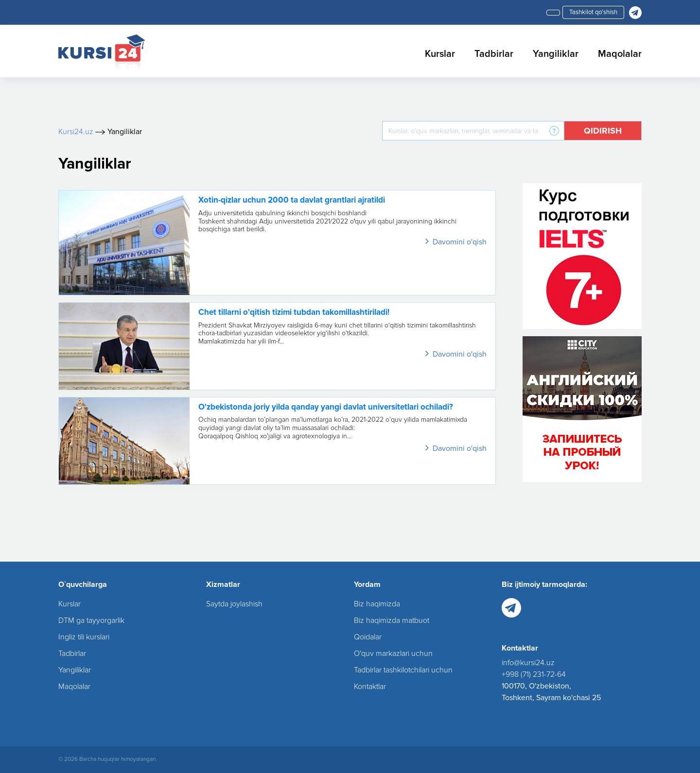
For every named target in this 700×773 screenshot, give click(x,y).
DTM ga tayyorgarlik (91, 620)
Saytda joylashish (234, 604)
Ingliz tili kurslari (84, 637)
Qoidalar (368, 637)
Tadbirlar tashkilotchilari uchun (403, 670)
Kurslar (440, 54)
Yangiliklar (556, 54)
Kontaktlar (370, 687)
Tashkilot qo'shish (593, 12)
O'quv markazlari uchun (393, 653)
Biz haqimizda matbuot (392, 620)
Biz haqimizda (377, 604)
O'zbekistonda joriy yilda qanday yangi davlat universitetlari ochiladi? (326, 407)
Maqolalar (620, 54)
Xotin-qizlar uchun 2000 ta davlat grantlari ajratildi (292, 200)
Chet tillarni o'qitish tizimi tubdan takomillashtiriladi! (294, 312)
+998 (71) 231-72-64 (534, 674)
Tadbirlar (494, 54)
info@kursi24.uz (528, 663)
